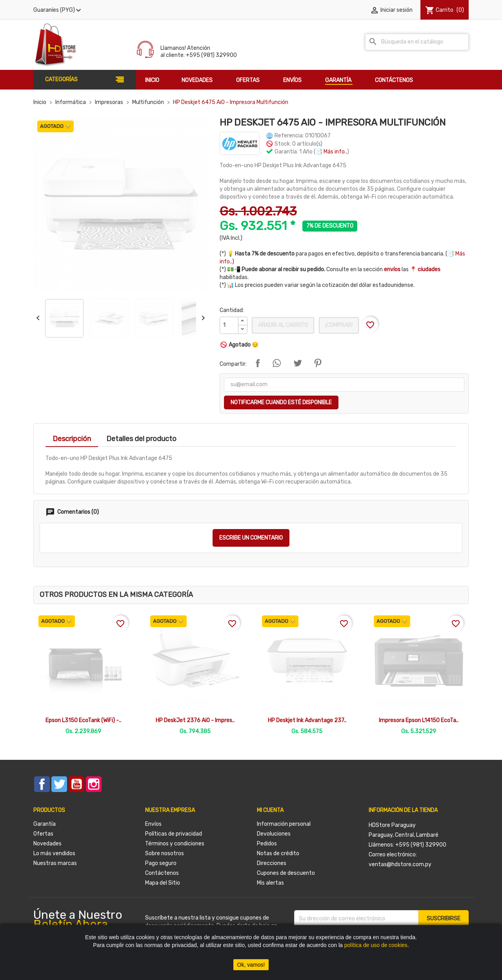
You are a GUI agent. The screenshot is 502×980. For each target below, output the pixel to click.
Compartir (258, 363)
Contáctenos (162, 873)
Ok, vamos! (251, 965)
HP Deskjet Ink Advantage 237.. (307, 720)
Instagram (94, 784)
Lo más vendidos (54, 853)
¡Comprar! (339, 325)
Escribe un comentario (251, 538)
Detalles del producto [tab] (141, 439)
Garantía (45, 824)
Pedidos (267, 844)
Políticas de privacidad (174, 834)
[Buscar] (417, 42)
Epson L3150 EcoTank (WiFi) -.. (83, 720)
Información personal (284, 824)
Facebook (42, 784)
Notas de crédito (278, 853)
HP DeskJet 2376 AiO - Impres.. (195, 720)
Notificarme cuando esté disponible (281, 402)
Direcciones (272, 863)
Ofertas (43, 834)
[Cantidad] (229, 325)
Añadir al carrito (283, 325)
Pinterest (318, 363)
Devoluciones (274, 834)
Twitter (59, 784)
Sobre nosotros (165, 853)
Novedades (47, 844)
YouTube (76, 784)
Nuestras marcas (55, 863)
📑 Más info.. (331, 152)
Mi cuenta (270, 810)
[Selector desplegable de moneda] (58, 10)
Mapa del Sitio (163, 883)
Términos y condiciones (175, 844)
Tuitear (298, 363)
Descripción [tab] (72, 439)
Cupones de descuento (286, 873)
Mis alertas (270, 883)
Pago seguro (161, 863)
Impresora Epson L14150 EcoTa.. (419, 720)
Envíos (153, 824)
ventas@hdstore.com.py (400, 864)
